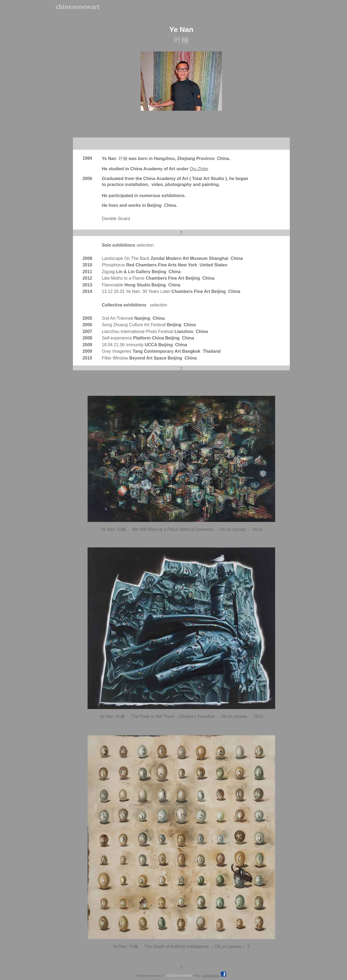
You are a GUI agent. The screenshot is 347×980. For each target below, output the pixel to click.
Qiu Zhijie (199, 169)
